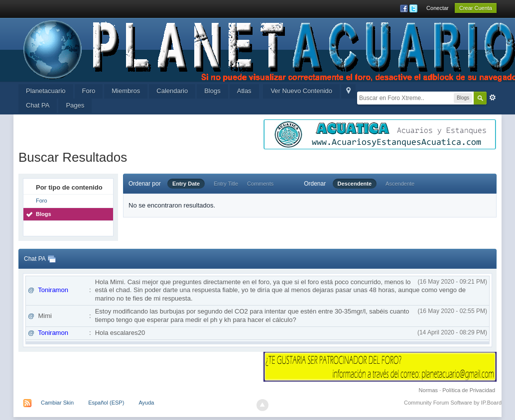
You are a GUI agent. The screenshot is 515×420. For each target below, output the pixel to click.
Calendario (172, 91)
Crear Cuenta (476, 8)
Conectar (438, 8)
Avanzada (493, 98)
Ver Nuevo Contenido (301, 91)
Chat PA (38, 105)
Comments (260, 184)
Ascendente (400, 184)
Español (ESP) (106, 403)
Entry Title (226, 184)
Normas (429, 390)
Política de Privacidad (469, 390)
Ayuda (146, 403)
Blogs (212, 91)
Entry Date (186, 184)
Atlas (244, 91)
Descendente (355, 184)
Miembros (126, 91)
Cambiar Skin (57, 403)
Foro (89, 91)
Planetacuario (46, 91)
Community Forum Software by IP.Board (453, 403)
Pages (75, 105)
